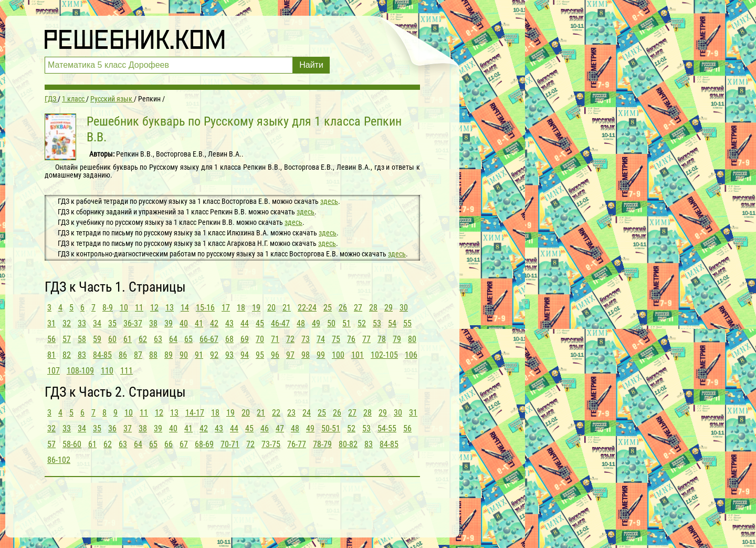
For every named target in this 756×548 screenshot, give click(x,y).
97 (290, 355)
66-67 (209, 339)
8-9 (108, 308)
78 (382, 339)
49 (316, 323)
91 (199, 355)
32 (67, 323)
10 (124, 308)
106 (411, 355)
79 (397, 339)
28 (373, 308)
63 (158, 339)
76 (351, 339)
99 (321, 355)
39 (169, 323)
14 (185, 308)
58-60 (72, 444)
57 (67, 339)
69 (245, 339)
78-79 (322, 444)
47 (280, 428)
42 (214, 323)
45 (260, 323)
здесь (329, 201)
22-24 (307, 308)
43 (229, 323)
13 (170, 308)
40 (184, 323)
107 (54, 371)
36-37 (133, 323)
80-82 (348, 444)
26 (343, 308)
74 (321, 339)
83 (82, 355)
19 (256, 308)
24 (307, 413)
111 (127, 371)
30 (404, 308)
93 (229, 355)
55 (407, 323)
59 (97, 339)
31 (51, 323)
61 (128, 339)
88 (153, 355)
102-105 (384, 355)
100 (338, 355)
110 (107, 371)
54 (392, 323)
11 (139, 308)
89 (169, 355)
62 (143, 339)
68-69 (204, 444)
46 (265, 428)
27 (358, 308)
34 (97, 323)
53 (377, 323)
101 (358, 355)
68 (229, 339)
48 (301, 323)
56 (51, 339)
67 (184, 444)
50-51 (331, 428)
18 (241, 308)
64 (173, 339)
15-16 (205, 308)
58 (82, 339)
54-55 (387, 428)
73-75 (271, 444)
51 (346, 323)
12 (154, 308)
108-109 (80, 371)
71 (275, 339)
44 (245, 323)
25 (328, 308)
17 (226, 308)
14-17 (195, 413)
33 (82, 323)
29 (388, 308)
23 (291, 413)
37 (128, 428)
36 (112, 428)
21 (287, 308)
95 (260, 355)
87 (138, 355)
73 (306, 339)
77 (366, 339)
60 (112, 339)
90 (184, 355)
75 (336, 339)
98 (306, 355)
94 (245, 355)
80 (412, 339)
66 (169, 444)
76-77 (297, 444)
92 (214, 355)
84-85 (102, 355)
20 (271, 308)
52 (362, 323)
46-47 (280, 323)
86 (123, 355)
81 (51, 355)
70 (260, 339)
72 (290, 339)
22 (276, 413)
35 (112, 323)
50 (331, 323)
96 (275, 355)
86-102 (59, 460)
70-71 (230, 444)
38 (153, 323)
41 (199, 323)
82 (67, 355)
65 (188, 339)
